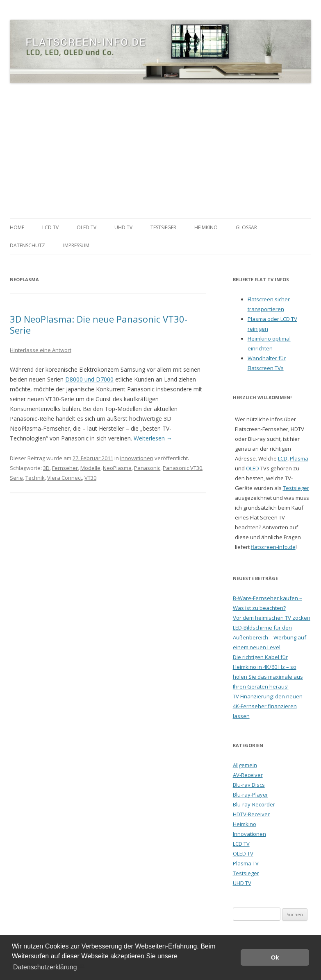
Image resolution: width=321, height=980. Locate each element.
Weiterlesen (153, 438)
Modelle (90, 468)
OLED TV (87, 227)
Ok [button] (275, 957)
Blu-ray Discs (249, 785)
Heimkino (206, 227)
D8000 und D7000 (89, 379)
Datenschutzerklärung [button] (45, 967)
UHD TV (123, 227)
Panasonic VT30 (182, 468)
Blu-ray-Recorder (254, 804)
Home (17, 227)
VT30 (90, 478)
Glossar (246, 227)
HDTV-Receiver (251, 814)
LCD (283, 458)
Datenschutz (27, 245)
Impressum (76, 245)
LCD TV (50, 227)
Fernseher (65, 468)
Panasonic (147, 468)
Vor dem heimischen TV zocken (272, 618)
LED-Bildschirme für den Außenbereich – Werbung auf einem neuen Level (270, 637)
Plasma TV (246, 863)
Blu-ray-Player (250, 795)
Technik (35, 478)
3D (46, 468)
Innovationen (137, 458)
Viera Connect (65, 478)
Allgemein (245, 765)
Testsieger (163, 227)
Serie (16, 478)
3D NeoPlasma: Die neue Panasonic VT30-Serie (99, 324)
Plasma (299, 458)
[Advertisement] (160, 151)
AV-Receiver (248, 775)
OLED (253, 468)
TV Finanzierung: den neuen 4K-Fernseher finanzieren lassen (268, 706)
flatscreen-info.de (273, 547)
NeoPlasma (117, 468)
